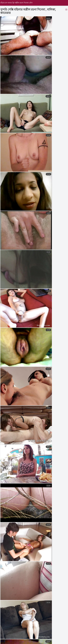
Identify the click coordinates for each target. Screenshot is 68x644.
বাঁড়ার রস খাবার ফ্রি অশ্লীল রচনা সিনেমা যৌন (17, 3)
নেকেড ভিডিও (37, 641)
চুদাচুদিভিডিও (58, 641)
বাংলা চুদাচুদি (25, 641)
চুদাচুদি (48, 641)
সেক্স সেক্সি (13, 641)
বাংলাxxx (3, 641)
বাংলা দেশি (43, 643)
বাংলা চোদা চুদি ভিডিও (57, 643)
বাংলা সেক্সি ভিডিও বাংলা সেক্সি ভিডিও (23, 643)
